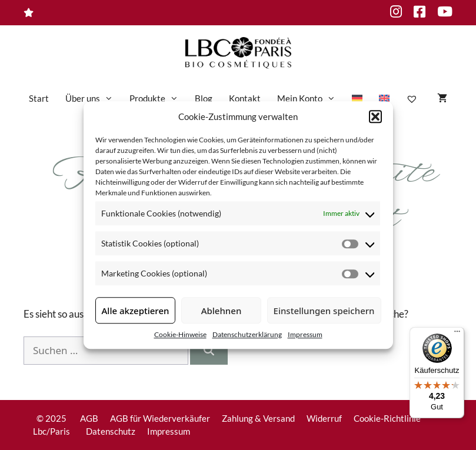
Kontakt (245, 98)
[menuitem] (357, 98)
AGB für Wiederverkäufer (160, 418)
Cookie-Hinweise (180, 334)
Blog (204, 98)
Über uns (93, 98)
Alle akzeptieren (136, 311)
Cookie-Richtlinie (387, 418)
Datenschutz (111, 431)
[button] (375, 116)
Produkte (158, 98)
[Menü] (457, 334)
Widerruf (324, 418)
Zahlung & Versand (258, 418)
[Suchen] (209, 351)
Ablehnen (222, 311)
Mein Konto (310, 98)
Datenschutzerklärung (247, 334)
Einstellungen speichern (324, 311)
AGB (89, 418)
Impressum (305, 334)
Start (39, 98)
